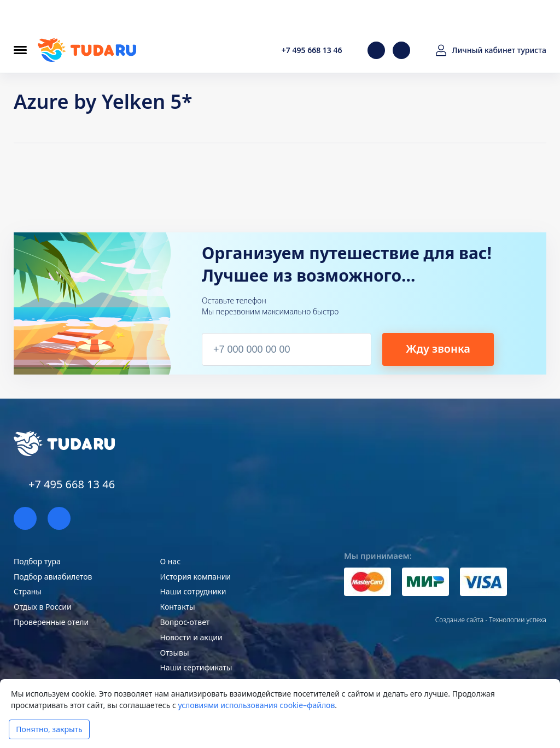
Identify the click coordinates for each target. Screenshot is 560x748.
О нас (170, 561)
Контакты (177, 607)
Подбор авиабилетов (53, 577)
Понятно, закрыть (49, 729)
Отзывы (174, 653)
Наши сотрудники (193, 591)
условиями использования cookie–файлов (256, 705)
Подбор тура (37, 561)
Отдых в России (43, 607)
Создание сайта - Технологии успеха (491, 620)
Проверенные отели (51, 622)
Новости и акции (191, 637)
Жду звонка (438, 349)
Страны (28, 591)
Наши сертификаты (196, 667)
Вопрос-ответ (185, 622)
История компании (195, 577)
